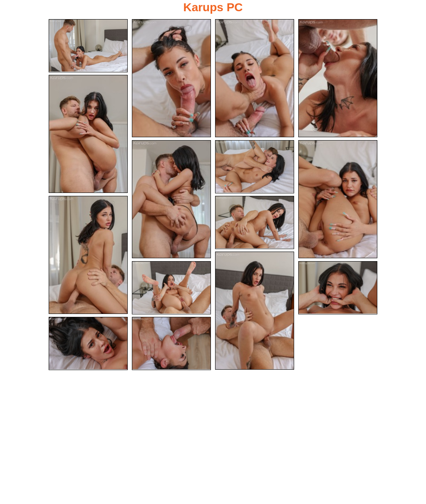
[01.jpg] (88, 46)
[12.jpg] (171, 288)
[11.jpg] (255, 311)
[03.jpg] (255, 78)
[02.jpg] (171, 78)
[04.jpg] (338, 78)
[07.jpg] (255, 167)
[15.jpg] (171, 343)
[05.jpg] (88, 134)
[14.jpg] (88, 343)
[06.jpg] (171, 199)
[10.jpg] (255, 222)
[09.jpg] (88, 255)
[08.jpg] (338, 199)
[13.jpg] (338, 288)
